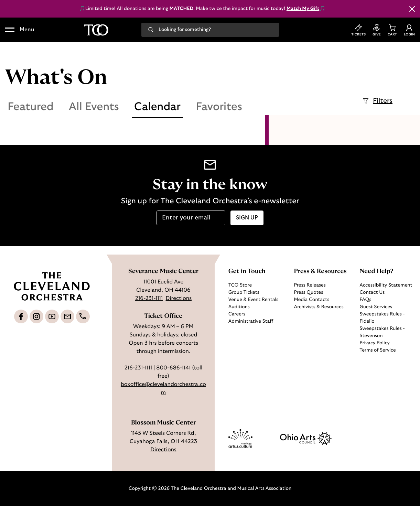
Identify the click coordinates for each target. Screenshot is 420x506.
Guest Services (376, 307)
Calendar (157, 107)
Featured (31, 107)
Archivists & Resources (319, 307)
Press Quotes (309, 292)
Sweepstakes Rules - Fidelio (382, 318)
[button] (20, 30)
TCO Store (240, 285)
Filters (378, 101)
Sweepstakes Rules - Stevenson (382, 332)
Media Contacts (312, 300)
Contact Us (372, 292)
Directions (179, 299)
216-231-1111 (149, 299)
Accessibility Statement (386, 285)
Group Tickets (244, 292)
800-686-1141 (173, 368)
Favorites (219, 107)
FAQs (365, 300)
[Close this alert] (412, 9)
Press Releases (310, 285)
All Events (94, 107)
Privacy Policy (375, 343)
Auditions (239, 307)
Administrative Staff (251, 321)
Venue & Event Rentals (253, 300)
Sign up (247, 218)
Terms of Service (378, 350)
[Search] (151, 29)
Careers (237, 314)
